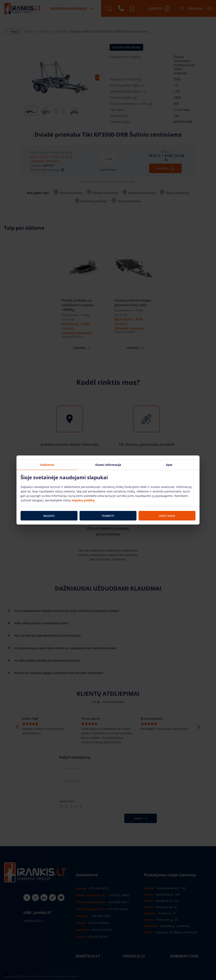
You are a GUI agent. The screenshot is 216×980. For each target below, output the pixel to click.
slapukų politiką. (83, 500)
